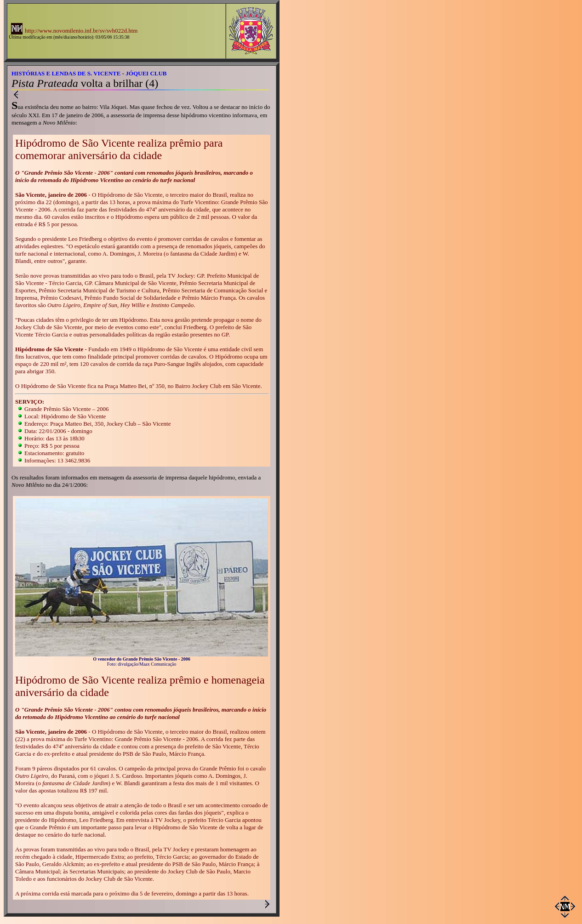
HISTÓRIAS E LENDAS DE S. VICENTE (66, 73)
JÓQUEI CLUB (146, 73)
